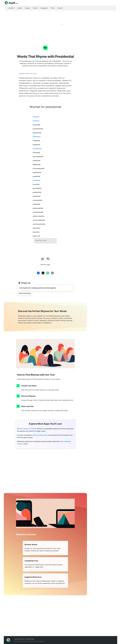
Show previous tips (25, 293)
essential (36, 121)
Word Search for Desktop (28, 429)
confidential (37, 149)
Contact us (42, 641)
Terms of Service (19, 639)
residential (36, 180)
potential (36, 117)
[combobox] (45, 241)
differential (37, 137)
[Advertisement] (102, 68)
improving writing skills (40, 435)
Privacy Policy (30, 639)
